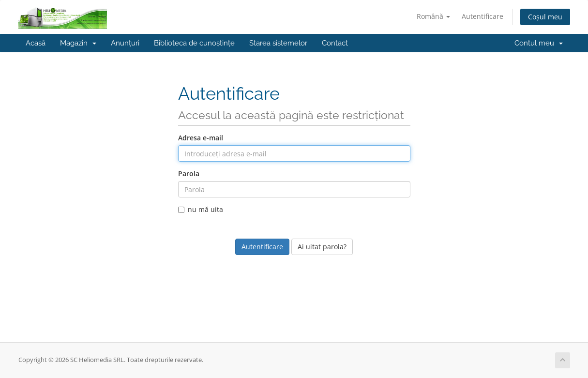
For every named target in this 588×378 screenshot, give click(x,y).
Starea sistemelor (278, 43)
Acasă (36, 43)
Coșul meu (545, 17)
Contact (335, 43)
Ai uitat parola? (322, 247)
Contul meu (539, 43)
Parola (189, 174)
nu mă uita (201, 209)
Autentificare (482, 16)
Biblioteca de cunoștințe (194, 43)
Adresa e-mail (201, 138)
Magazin (78, 43)
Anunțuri (125, 43)
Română (433, 16)
